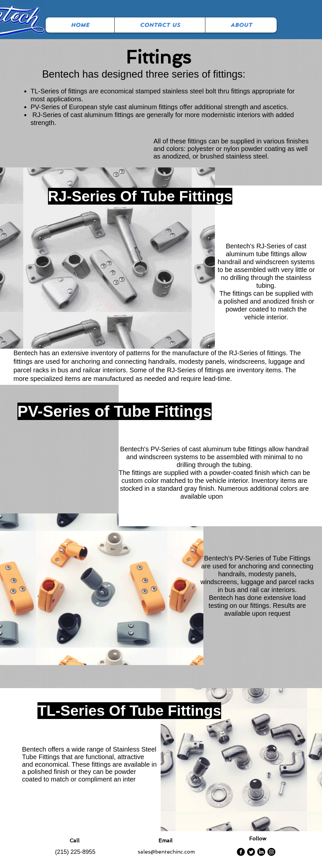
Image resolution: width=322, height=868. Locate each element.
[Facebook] (241, 852)
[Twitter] (251, 852)
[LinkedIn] (261, 852)
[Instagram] (271, 852)
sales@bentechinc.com (166, 852)
